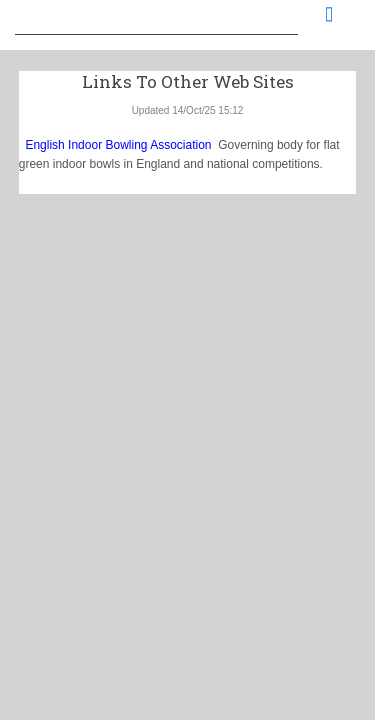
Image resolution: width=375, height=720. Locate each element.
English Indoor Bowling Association (115, 145)
